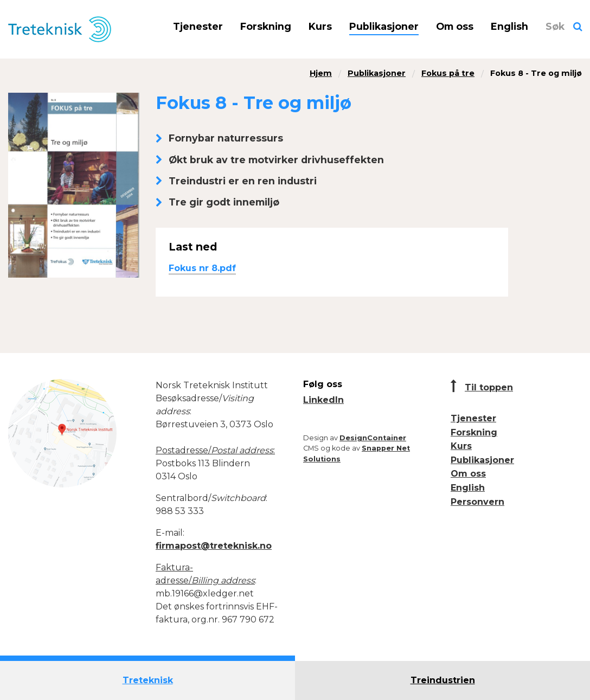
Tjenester (198, 26)
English (509, 26)
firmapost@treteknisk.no (214, 546)
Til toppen (489, 387)
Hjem (321, 73)
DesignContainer (373, 438)
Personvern (477, 502)
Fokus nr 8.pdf (202, 268)
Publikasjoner (384, 26)
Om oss (455, 26)
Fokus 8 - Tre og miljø (536, 73)
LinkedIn (323, 400)
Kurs (320, 26)
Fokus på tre (448, 73)
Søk (555, 26)
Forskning (266, 26)
